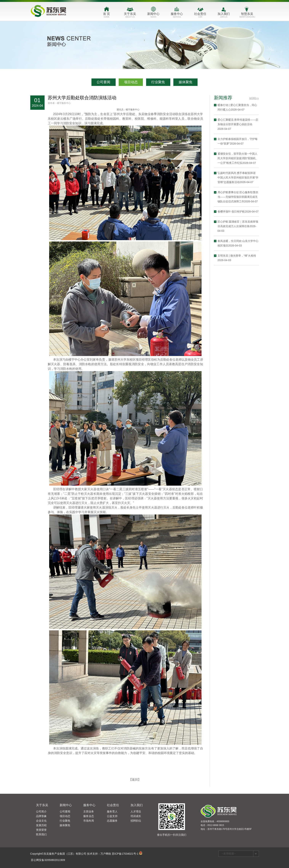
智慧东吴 (247, 16)
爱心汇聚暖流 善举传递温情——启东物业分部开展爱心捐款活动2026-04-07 (247, 124)
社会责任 (200, 16)
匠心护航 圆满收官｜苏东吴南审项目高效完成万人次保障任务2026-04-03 (247, 226)
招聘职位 (136, 821)
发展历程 (41, 825)
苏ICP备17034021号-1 (125, 854)
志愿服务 (112, 821)
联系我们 (41, 834)
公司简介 (41, 811)
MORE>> (263, 98)
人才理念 (136, 811)
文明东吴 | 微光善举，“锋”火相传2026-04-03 (246, 258)
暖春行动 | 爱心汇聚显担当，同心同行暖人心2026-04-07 (246, 107)
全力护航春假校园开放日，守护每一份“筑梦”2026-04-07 (247, 141)
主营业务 (89, 811)
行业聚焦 (158, 82)
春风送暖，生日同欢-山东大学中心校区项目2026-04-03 (247, 243)
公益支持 (112, 816)
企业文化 (41, 821)
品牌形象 (41, 816)
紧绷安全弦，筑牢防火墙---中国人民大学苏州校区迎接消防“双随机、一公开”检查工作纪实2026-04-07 (247, 158)
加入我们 (224, 16)
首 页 (107, 16)
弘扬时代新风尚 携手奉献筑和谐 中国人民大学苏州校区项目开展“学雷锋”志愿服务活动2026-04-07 (247, 178)
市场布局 (89, 821)
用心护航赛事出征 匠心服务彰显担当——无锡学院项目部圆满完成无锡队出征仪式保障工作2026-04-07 (247, 197)
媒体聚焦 (186, 82)
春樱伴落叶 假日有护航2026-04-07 (247, 212)
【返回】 (135, 789)
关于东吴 (130, 16)
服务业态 (89, 816)
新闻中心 (153, 16)
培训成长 (136, 816)
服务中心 (177, 16)
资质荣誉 (41, 830)
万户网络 (106, 854)
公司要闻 (103, 82)
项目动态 (131, 82)
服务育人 (112, 811)
